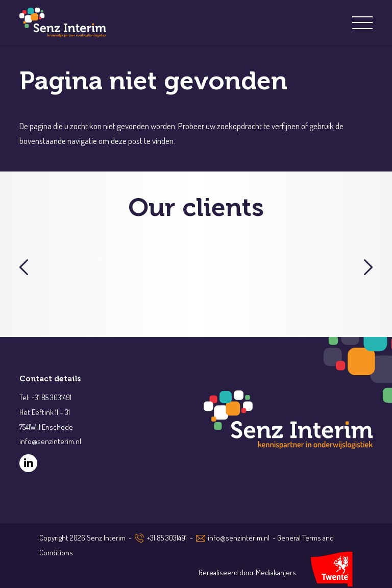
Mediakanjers (276, 572)
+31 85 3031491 (167, 538)
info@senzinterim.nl (239, 538)
